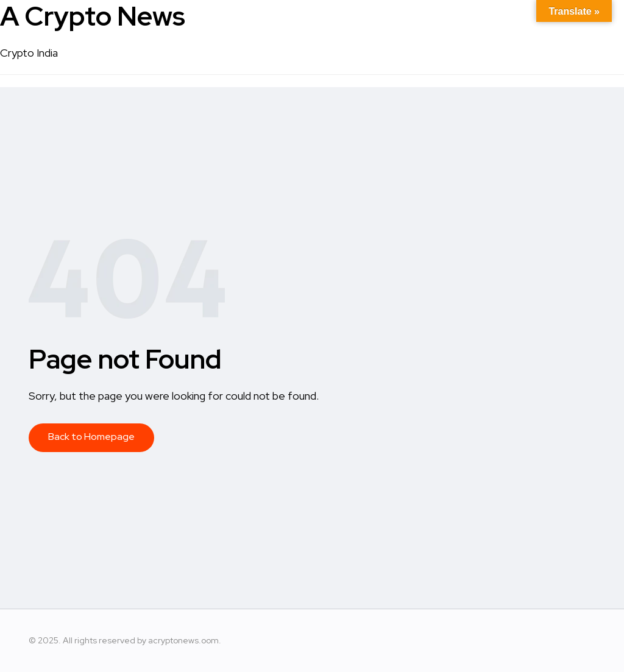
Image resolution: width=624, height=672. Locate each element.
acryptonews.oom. (185, 640)
